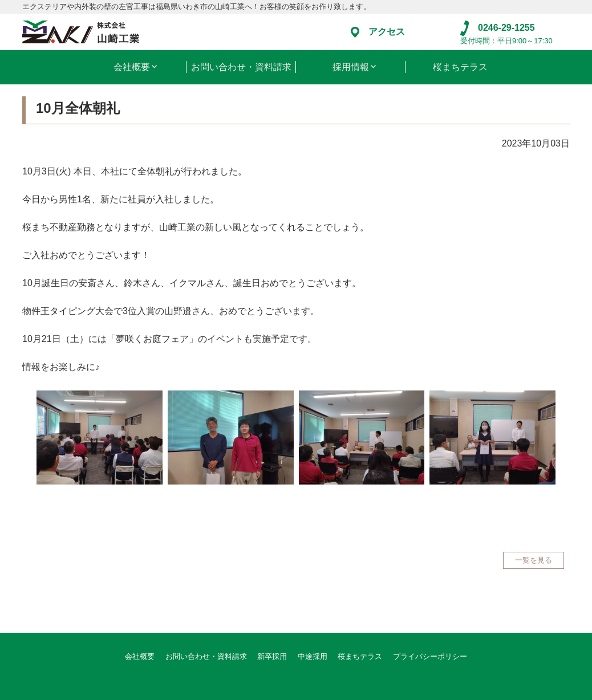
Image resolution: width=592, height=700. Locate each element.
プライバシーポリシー (430, 656)
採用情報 (351, 67)
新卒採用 (272, 656)
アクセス (378, 32)
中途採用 (313, 656)
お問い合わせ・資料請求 (241, 67)
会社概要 (132, 67)
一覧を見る (534, 560)
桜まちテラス (460, 67)
